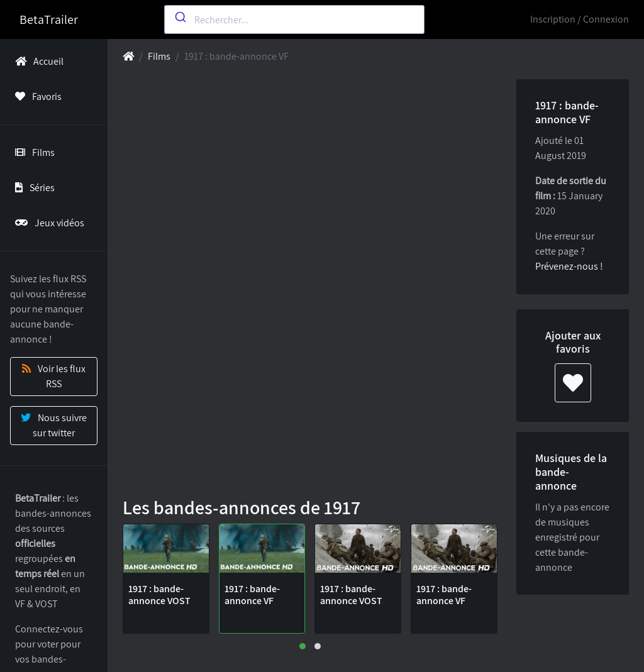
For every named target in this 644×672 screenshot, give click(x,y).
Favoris (36, 96)
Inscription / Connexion (580, 19)
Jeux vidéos (47, 223)
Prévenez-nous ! (569, 266)
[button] (303, 646)
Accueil (37, 61)
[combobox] (294, 19)
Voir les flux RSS (54, 376)
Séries (32, 188)
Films (32, 152)
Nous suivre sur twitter (54, 425)
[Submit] (180, 17)
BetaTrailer (49, 19)
